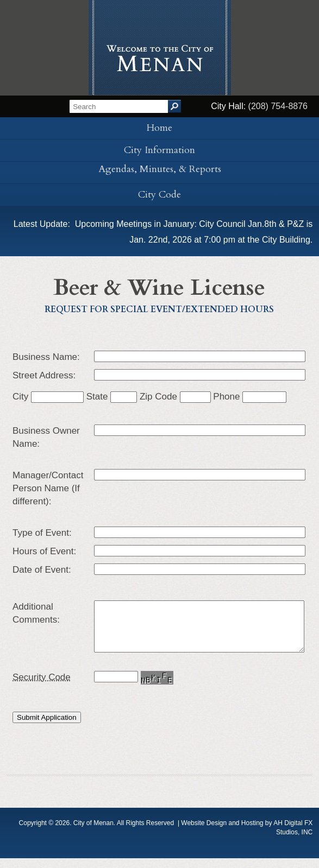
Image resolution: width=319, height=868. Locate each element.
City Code (159, 195)
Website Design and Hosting (222, 833)
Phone (250, 397)
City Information (159, 150)
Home (159, 128)
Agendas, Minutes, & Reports (160, 169)
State (112, 397)
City (48, 397)
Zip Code (175, 397)
